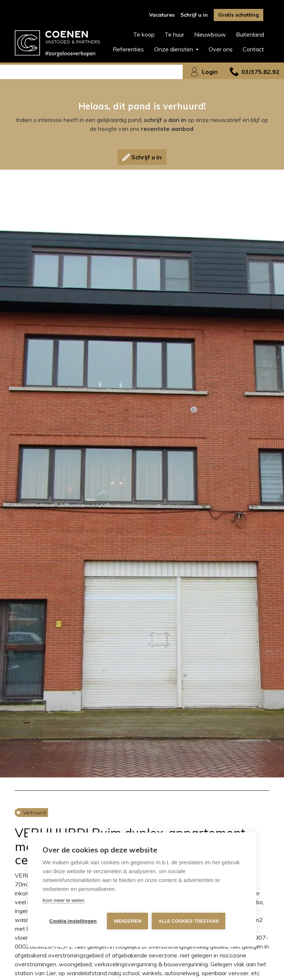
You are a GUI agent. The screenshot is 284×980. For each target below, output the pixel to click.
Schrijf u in (194, 15)
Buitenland (250, 34)
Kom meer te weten (63, 900)
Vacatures (162, 15)
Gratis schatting (239, 15)
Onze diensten (174, 49)
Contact (253, 49)
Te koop (144, 34)
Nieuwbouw (210, 34)
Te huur (174, 34)
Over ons (221, 49)
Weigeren (128, 921)
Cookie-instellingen (73, 921)
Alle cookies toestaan (189, 921)
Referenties (128, 49)
